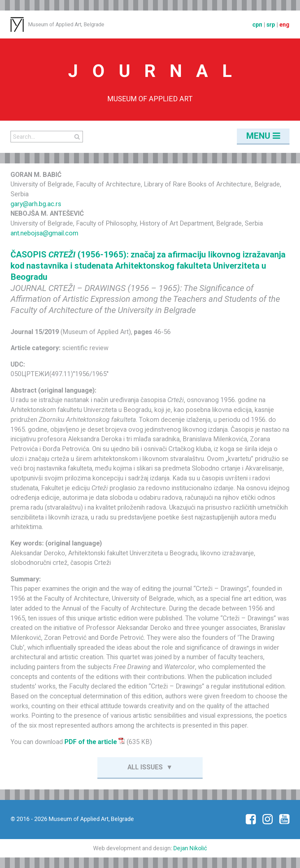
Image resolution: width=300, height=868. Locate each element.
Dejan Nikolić (190, 848)
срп (257, 24)
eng (284, 24)
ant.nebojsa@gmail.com (44, 233)
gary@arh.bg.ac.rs (36, 204)
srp (271, 24)
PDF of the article (95, 742)
